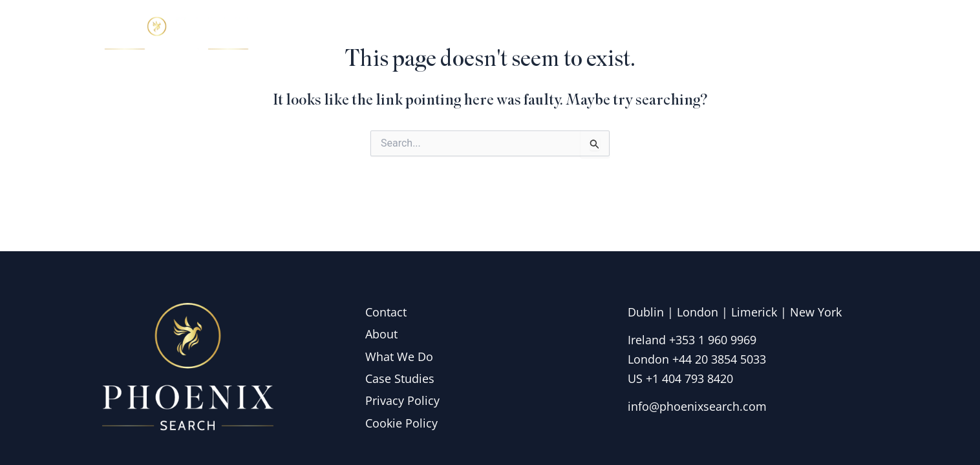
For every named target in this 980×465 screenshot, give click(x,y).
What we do (683, 35)
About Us (588, 35)
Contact (842, 35)
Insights (771, 35)
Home (515, 35)
